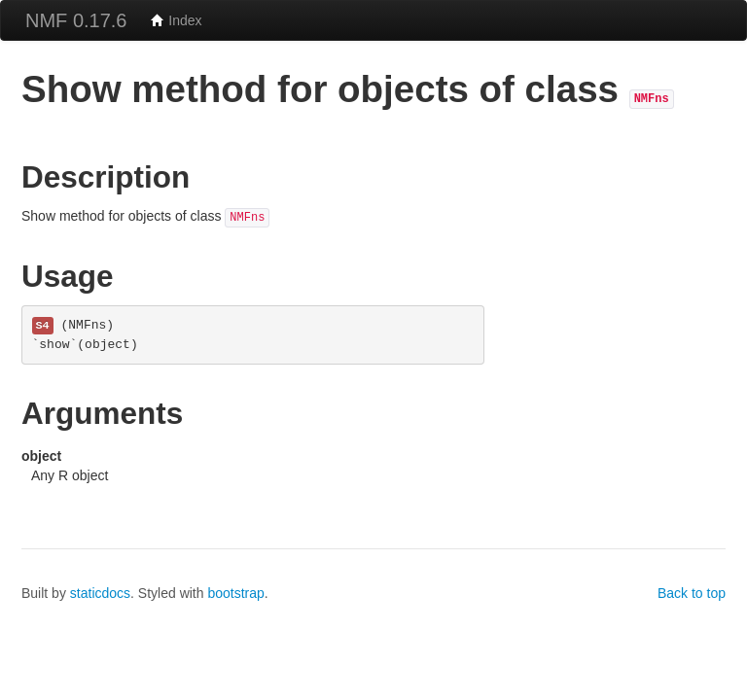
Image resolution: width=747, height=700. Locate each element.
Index (176, 20)
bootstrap (235, 593)
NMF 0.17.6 (76, 20)
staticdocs (100, 593)
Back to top (692, 593)
